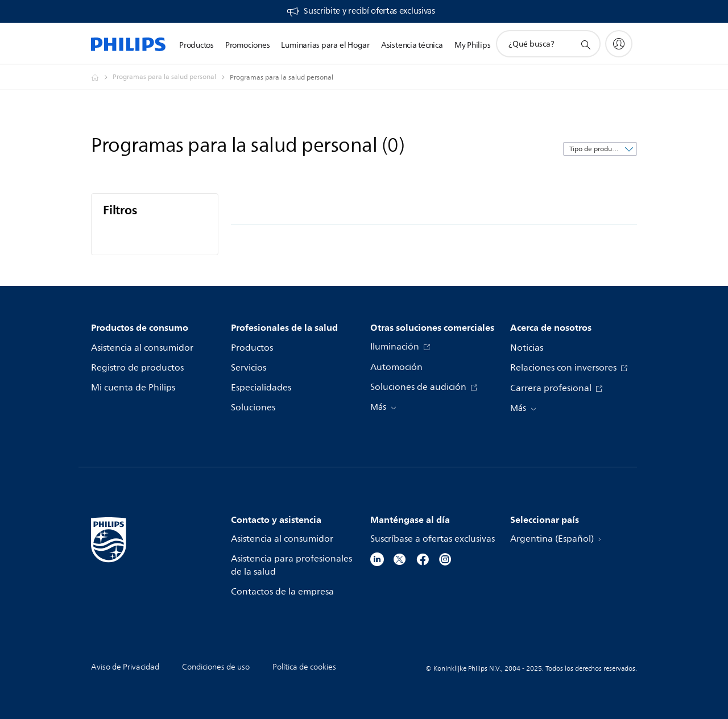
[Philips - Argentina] (102, 77)
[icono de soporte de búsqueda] (585, 44)
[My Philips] (619, 44)
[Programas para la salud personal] (171, 77)
